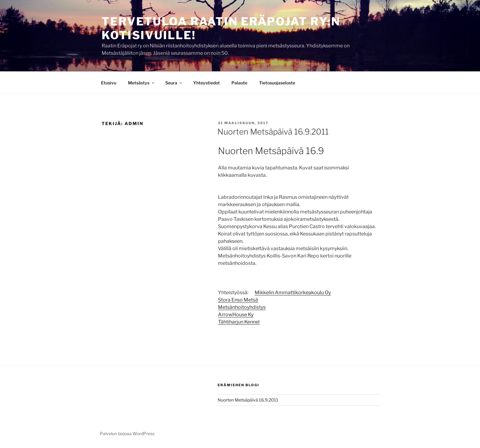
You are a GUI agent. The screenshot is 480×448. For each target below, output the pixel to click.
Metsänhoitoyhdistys (242, 307)
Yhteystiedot (206, 83)
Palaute (239, 83)
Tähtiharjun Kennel (239, 322)
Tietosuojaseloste (277, 83)
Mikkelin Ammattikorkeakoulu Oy (293, 292)
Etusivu (109, 83)
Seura (174, 83)
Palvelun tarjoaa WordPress (127, 433)
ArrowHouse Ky (236, 315)
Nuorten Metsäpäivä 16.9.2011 (273, 132)
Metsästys (142, 83)
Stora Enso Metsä (238, 300)
